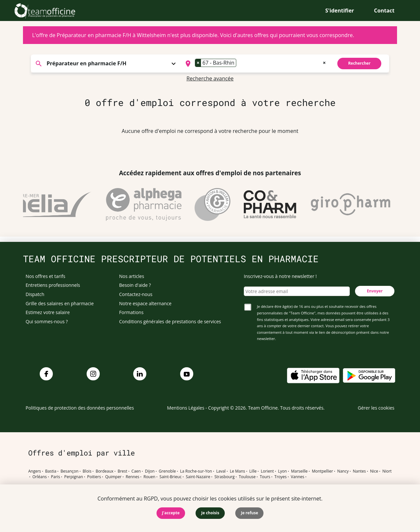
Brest (122, 471)
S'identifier (340, 11)
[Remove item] (198, 63)
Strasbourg (224, 477)
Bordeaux (104, 471)
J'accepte (171, 513)
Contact (384, 11)
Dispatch (35, 294)
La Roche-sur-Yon (196, 471)
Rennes (132, 477)
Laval (221, 471)
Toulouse (247, 477)
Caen (136, 471)
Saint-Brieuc (170, 477)
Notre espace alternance (145, 303)
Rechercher (359, 63)
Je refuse (249, 513)
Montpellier (322, 471)
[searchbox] (240, 64)
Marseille (299, 471)
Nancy (343, 471)
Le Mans (237, 471)
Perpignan (74, 477)
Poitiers (94, 477)
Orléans (40, 477)
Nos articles (132, 276)
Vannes (297, 477)
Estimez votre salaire (48, 312)
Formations (131, 312)
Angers (35, 471)
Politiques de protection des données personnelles (80, 408)
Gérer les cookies (376, 408)
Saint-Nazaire (198, 477)
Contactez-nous (136, 294)
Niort (387, 471)
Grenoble (167, 471)
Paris (55, 477)
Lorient (267, 471)
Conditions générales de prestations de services (170, 321)
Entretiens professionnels (53, 285)
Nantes (359, 471)
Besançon (70, 471)
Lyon (282, 471)
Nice (374, 471)
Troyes (280, 477)
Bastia (51, 471)
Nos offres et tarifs (45, 276)
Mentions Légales (186, 408)
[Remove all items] (324, 62)
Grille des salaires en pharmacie (60, 303)
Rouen (149, 477)
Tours (265, 477)
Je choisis (210, 513)
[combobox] (255, 64)
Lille (253, 471)
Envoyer (375, 291)
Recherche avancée (210, 78)
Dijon (150, 471)
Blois (87, 471)
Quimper (114, 477)
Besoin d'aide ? (135, 285)
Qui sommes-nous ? (47, 321)
